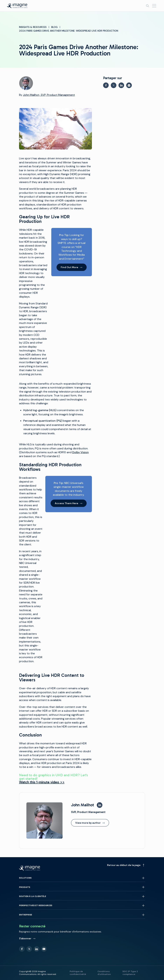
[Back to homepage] (17, 6)
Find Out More (72, 267)
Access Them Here (69, 503)
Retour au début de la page (126, 865)
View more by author (90, 823)
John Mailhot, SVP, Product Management (49, 95)
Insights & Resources (33, 27)
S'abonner (27, 938)
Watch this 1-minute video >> (42, 782)
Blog (54, 27)
